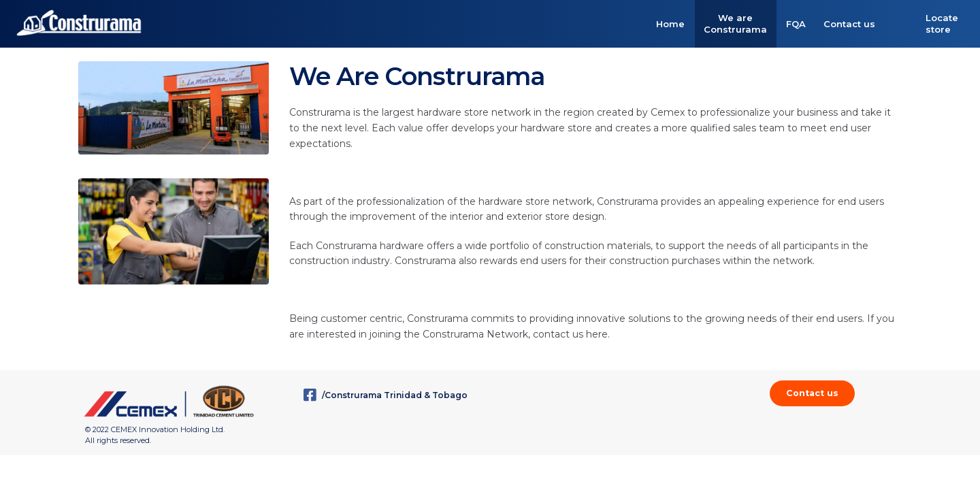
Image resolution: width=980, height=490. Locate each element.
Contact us (849, 24)
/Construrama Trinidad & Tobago (386, 395)
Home (670, 24)
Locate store (942, 23)
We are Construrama (735, 23)
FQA (796, 24)
